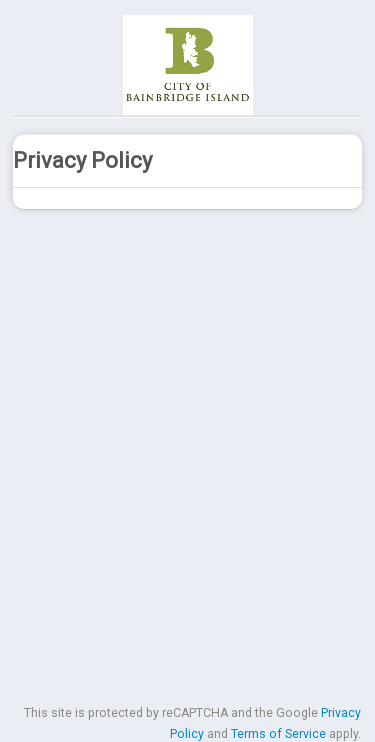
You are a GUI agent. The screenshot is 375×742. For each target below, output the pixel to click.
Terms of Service (278, 734)
